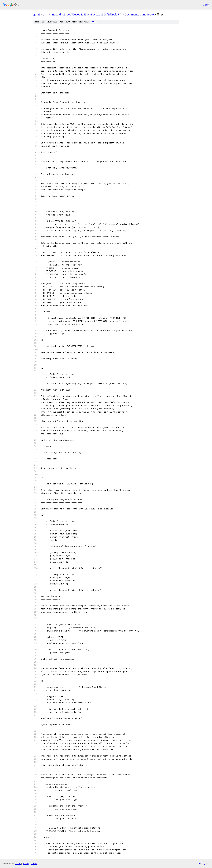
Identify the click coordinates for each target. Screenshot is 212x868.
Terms (34, 863)
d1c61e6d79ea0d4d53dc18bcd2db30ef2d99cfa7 (89, 14)
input (151, 14)
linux (54, 14)
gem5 (37, 14)
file (94, 22)
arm (46, 14)
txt (200, 863)
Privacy (26, 863)
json (207, 863)
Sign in (206, 5)
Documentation (135, 14)
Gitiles (18, 863)
